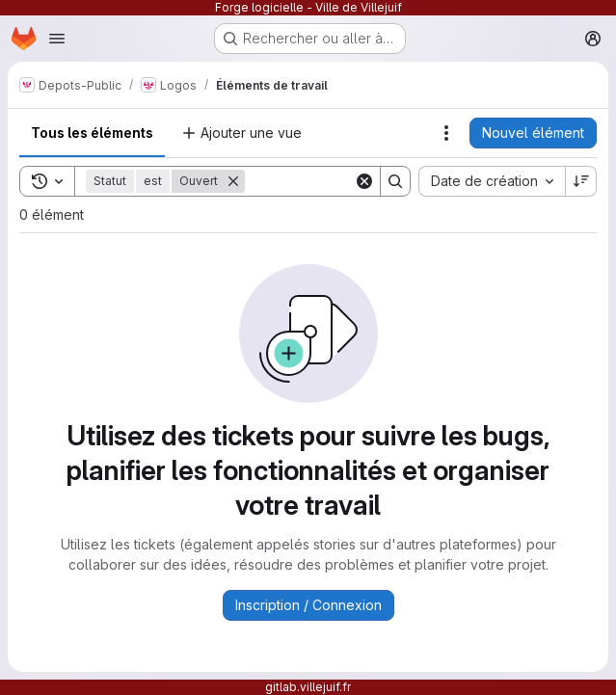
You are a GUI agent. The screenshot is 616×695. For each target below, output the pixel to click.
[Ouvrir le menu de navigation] (57, 39)
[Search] (395, 181)
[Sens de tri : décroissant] (581, 181)
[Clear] (364, 181)
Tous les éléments (92, 133)
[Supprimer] (233, 181)
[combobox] (492, 181)
